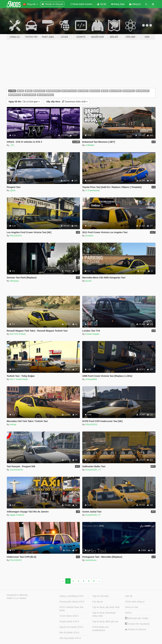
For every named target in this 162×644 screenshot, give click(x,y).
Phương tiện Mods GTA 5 (72, 602)
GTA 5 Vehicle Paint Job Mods (71, 609)
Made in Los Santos (17, 598)
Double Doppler (92, 334)
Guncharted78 (16, 470)
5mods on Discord (135, 629)
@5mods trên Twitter (137, 618)
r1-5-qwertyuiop (92, 190)
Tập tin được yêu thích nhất (106, 607)
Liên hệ (129, 596)
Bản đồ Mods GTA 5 (69, 633)
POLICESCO (16, 236)
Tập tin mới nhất (100, 596)
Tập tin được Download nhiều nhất (104, 614)
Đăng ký (135, 4)
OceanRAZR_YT (93, 470)
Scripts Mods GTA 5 (69, 621)
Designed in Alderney (17, 595)
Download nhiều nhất (67, 102)
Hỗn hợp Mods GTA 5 (70, 638)
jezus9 (88, 281)
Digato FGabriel (17, 515)
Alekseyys (14, 281)
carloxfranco (91, 560)
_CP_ (12, 145)
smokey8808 (91, 379)
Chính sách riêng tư (135, 602)
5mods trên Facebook (137, 624)
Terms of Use (131, 607)
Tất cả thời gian (24, 102)
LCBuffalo (90, 145)
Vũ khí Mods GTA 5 (69, 616)
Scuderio (89, 236)
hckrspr (13, 424)
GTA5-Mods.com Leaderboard (101, 629)
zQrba (12, 190)
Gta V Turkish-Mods (19, 379)
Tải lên (102, 4)
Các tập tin (98, 602)
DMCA (128, 613)
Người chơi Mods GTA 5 (71, 627)
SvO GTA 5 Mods (18, 334)
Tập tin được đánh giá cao (105, 621)
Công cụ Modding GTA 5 (72, 596)
